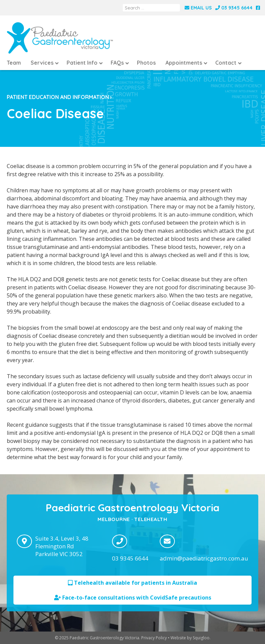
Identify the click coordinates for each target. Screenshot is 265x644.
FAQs (117, 63)
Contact (226, 63)
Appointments (184, 63)
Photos (146, 63)
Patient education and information (58, 97)
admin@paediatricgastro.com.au (204, 558)
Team (14, 63)
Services (42, 63)
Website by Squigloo (190, 638)
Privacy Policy (154, 638)
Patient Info (82, 63)
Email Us (198, 8)
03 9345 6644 (234, 8)
